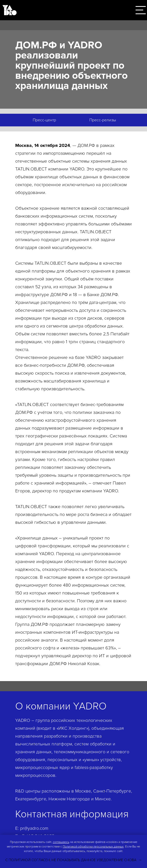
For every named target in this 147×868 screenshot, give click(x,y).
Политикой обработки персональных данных (93, 847)
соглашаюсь (61, 842)
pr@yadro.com (34, 828)
